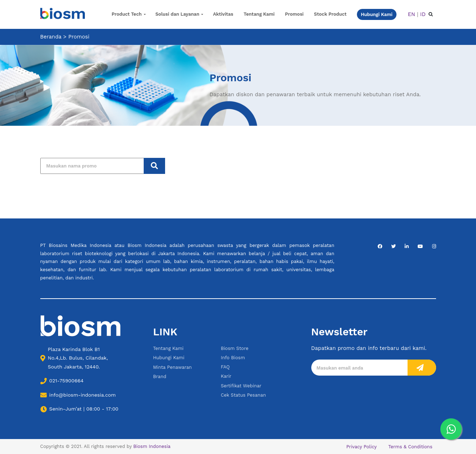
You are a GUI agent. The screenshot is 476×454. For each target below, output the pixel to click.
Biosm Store (235, 348)
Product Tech (127, 14)
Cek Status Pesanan (243, 395)
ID (423, 14)
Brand (160, 376)
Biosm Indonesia (152, 446)
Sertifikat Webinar (241, 386)
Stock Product (330, 14)
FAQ (225, 367)
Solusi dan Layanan (177, 14)
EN (412, 14)
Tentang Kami (259, 14)
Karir (226, 376)
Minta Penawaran (172, 367)
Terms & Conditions (410, 447)
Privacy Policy (361, 447)
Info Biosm (233, 358)
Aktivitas (223, 14)
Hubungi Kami (169, 358)
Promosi (294, 14)
